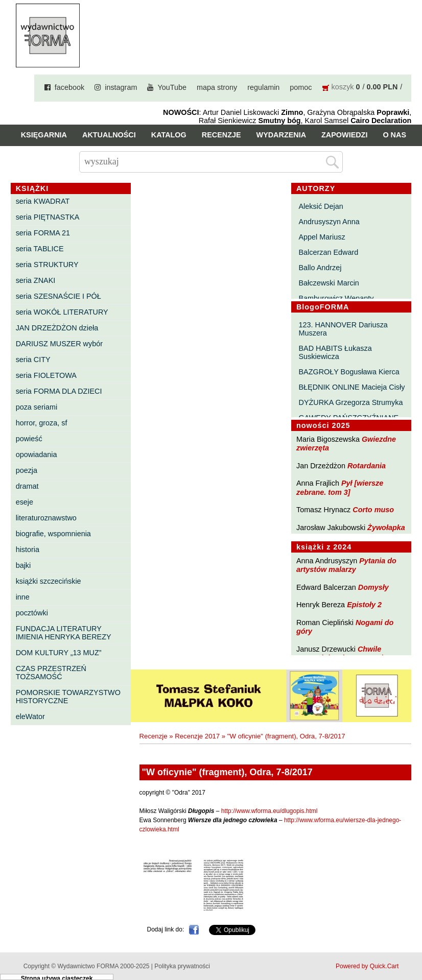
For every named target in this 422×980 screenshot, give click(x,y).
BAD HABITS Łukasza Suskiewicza (335, 352)
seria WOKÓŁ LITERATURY (62, 312)
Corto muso (373, 510)
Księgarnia (44, 135)
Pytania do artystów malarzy (346, 565)
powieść (29, 439)
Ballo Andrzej (320, 268)
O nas (394, 135)
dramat (27, 486)
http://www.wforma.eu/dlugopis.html (269, 811)
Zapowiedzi (344, 135)
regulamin (263, 87)
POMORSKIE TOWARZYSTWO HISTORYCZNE (68, 697)
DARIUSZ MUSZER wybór (59, 344)
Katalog (169, 135)
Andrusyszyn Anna (329, 222)
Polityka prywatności (182, 966)
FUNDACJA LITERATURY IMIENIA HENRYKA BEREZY (64, 633)
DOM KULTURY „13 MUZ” (59, 653)
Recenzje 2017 (197, 736)
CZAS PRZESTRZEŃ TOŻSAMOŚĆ (51, 673)
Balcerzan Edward (329, 252)
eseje (25, 502)
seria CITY (33, 360)
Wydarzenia (282, 135)
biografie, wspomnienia (53, 534)
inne (23, 597)
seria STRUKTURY (47, 265)
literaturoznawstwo (46, 518)
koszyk (343, 87)
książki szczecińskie (49, 581)
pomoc (301, 87)
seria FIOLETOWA (46, 375)
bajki (24, 565)
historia (28, 549)
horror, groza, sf (42, 423)
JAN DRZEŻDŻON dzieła (57, 328)
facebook (69, 87)
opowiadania (37, 455)
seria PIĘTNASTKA (48, 217)
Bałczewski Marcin (329, 283)
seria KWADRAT (43, 201)
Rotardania (367, 466)
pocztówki (32, 613)
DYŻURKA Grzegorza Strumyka (351, 402)
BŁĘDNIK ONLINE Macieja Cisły (352, 387)
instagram (121, 87)
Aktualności (109, 135)
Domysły (373, 587)
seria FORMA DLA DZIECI (59, 391)
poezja (27, 470)
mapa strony (217, 87)
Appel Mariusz (322, 237)
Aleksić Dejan (321, 206)
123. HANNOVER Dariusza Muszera (343, 329)
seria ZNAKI (36, 280)
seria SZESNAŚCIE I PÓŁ (58, 296)
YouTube (172, 87)
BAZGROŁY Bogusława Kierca (349, 372)
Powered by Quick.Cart (367, 966)
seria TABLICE (40, 249)
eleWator (30, 716)
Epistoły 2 (364, 605)
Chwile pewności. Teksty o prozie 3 (345, 653)
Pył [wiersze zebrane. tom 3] (340, 487)
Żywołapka (386, 528)
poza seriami (37, 407)
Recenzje (221, 135)
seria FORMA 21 (43, 233)
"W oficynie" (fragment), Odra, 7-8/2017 (286, 736)
